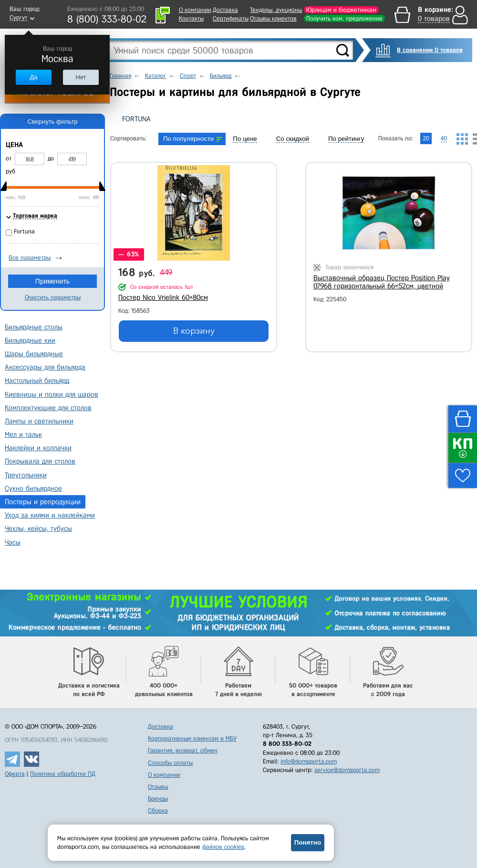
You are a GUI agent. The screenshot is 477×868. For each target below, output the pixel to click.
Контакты (191, 18)
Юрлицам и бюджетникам (341, 10)
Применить (52, 281)
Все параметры (30, 258)
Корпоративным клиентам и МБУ (192, 738)
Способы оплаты (170, 763)
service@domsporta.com (347, 770)
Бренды (158, 799)
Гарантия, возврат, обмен (183, 750)
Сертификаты (231, 18)
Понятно (308, 842)
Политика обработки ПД (63, 774)
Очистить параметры (53, 297)
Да (33, 77)
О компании (195, 10)
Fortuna (136, 119)
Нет (81, 77)
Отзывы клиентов (273, 18)
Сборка (158, 810)
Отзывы (158, 787)
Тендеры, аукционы (276, 10)
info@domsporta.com (309, 761)
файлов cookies (223, 847)
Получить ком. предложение (344, 18)
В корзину (194, 331)
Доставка (225, 10)
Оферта (15, 774)
